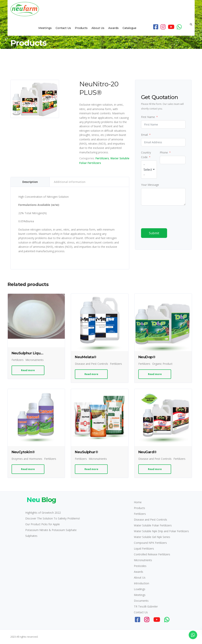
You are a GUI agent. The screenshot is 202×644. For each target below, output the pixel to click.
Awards (113, 28)
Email (144, 135)
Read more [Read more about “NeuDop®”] (155, 374)
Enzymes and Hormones (27, 459)
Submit (154, 233)
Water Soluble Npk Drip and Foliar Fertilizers (161, 531)
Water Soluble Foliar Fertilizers (153, 525)
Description (30, 182)
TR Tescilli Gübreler (146, 606)
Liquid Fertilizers (144, 549)
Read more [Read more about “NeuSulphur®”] (91, 469)
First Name (148, 117)
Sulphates (31, 536)
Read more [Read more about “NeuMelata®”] (91, 374)
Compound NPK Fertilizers (150, 543)
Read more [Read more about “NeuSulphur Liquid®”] (28, 370)
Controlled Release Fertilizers (152, 554)
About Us (98, 28)
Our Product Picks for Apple (43, 524)
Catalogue (129, 28)
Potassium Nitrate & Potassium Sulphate (51, 530)
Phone (164, 152)
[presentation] (170, 217)
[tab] (30, 182)
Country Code (146, 155)
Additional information (70, 182)
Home (138, 502)
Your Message (150, 185)
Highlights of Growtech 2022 (43, 513)
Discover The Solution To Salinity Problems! (53, 518)
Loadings (140, 589)
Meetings (45, 28)
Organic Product (162, 364)
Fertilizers (102, 158)
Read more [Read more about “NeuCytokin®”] (28, 469)
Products (81, 28)
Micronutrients (35, 360)
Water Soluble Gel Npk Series (152, 537)
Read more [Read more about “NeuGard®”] (155, 469)
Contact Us (63, 28)
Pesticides (140, 566)
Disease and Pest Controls (91, 364)
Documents (141, 601)
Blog (41, 500)
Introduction (142, 583)
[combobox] (149, 169)
